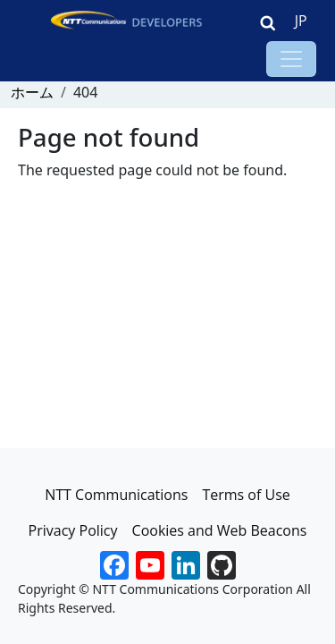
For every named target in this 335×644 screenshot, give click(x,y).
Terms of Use (246, 495)
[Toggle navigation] (291, 59)
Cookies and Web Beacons (220, 530)
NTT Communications (116, 495)
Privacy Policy (73, 530)
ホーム (32, 92)
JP (301, 21)
